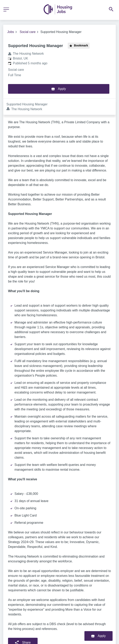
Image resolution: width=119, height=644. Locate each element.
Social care (28, 32)
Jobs (11, 32)
